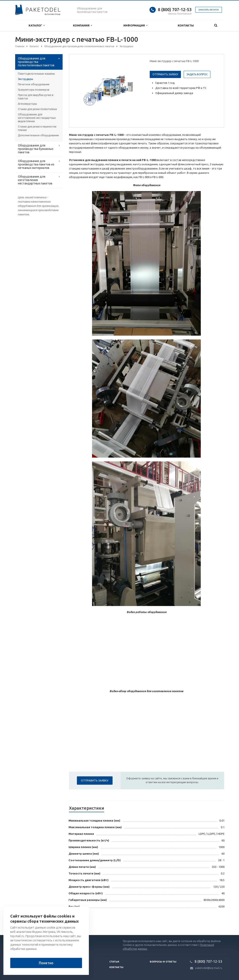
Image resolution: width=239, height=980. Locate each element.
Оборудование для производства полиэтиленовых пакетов (36, 62)
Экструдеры (26, 79)
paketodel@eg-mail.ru (209, 968)
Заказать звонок (209, 10)
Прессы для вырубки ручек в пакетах (36, 97)
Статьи (114, 962)
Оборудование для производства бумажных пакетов (36, 149)
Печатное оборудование (34, 84)
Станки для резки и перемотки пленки (37, 128)
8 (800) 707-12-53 (175, 9)
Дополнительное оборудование (38, 135)
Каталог (37, 25)
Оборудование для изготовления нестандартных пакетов (35, 180)
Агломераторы (27, 104)
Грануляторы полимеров (34, 90)
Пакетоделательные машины (36, 74)
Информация (135, 25)
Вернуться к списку (29, 921)
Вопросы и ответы (163, 962)
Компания (83, 25)
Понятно (46, 963)
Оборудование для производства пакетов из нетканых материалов (36, 164)
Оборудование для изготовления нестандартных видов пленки (37, 118)
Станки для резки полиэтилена (37, 109)
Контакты (186, 25)
